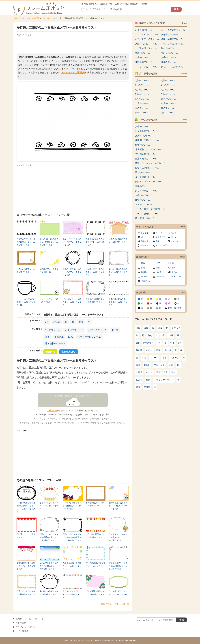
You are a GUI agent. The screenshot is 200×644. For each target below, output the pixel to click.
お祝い (147, 365)
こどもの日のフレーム (146, 48)
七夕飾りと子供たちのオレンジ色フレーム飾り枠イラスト (118, 506)
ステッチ (176, 328)
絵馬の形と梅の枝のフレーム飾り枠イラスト (118, 240)
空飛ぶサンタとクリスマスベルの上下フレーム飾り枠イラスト (49, 566)
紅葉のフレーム (169, 62)
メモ (144, 358)
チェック (174, 241)
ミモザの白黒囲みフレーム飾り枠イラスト (95, 301)
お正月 (57, 322)
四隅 (143, 268)
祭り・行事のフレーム (89, 337)
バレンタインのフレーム (147, 34)
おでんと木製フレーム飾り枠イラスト (26, 271)
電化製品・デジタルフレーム (149, 149)
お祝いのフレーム (97, 330)
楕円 (173, 268)
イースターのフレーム (172, 44)
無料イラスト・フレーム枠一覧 (115, 604)
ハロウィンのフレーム (146, 67)
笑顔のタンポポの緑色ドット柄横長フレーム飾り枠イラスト (49, 242)
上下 (47, 337)
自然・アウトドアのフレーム (149, 181)
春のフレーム (142, 108)
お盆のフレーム (169, 57)
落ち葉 (139, 350)
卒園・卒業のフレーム (172, 39)
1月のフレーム (48, 18)
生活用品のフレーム (145, 154)
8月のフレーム (168, 94)
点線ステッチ (146, 245)
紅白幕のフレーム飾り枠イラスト (26, 536)
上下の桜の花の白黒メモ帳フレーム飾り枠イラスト (118, 302)
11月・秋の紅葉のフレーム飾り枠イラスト (95, 536)
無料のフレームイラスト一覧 (30, 619)
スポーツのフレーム (145, 204)
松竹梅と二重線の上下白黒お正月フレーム (73, 396)
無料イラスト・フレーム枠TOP (26, 18)
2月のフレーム (168, 80)
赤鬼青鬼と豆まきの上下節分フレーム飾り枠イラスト (95, 242)
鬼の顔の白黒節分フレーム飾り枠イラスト (49, 593)
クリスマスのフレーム (172, 67)
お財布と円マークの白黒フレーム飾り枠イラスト (95, 272)
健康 (138, 387)
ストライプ (160, 237)
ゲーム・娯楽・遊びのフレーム (150, 209)
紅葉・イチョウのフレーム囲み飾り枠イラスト (26, 594)
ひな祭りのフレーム (171, 34)
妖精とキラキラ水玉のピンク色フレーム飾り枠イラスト (72, 242)
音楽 (171, 365)
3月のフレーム (142, 85)
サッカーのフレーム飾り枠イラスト (49, 301)
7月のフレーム (142, 94)
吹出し (144, 272)
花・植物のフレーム (55, 343)
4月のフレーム (168, 85)
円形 (158, 268)
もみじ (139, 380)
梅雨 (148, 380)
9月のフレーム (142, 99)
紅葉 (158, 350)
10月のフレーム (169, 99)
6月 (178, 365)
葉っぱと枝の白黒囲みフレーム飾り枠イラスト (118, 272)
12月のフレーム (169, 103)
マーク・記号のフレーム (147, 214)
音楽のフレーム (143, 186)
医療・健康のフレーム (146, 159)
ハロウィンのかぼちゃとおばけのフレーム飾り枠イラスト (72, 506)
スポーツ (154, 358)
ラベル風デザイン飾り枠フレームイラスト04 (118, 593)
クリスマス (148, 343)
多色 (179, 308)
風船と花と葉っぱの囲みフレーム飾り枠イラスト (72, 566)
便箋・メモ (176, 277)
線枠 (146, 328)
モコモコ (145, 277)
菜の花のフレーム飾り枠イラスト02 (49, 271)
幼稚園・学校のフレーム (147, 140)
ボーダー (174, 237)
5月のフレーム (142, 90)
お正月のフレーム (74, 330)
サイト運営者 (22, 631)
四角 (143, 263)
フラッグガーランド (164, 380)
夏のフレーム (168, 108)
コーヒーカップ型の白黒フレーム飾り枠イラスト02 (26, 302)
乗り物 (147, 387)
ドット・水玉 (161, 245)
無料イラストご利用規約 (73, 73)
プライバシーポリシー (26, 627)
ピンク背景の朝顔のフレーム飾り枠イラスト (95, 593)
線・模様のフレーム (145, 218)
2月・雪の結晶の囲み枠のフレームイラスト (96, 564)
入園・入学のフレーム (146, 44)
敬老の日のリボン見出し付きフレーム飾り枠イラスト (26, 566)
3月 (163, 335)
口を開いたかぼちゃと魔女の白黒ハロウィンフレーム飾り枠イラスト (26, 507)
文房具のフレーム (144, 136)
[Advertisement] (73, 44)
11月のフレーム (143, 103)
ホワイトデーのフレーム (147, 39)
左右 (173, 263)
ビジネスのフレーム (145, 131)
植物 (81, 322)
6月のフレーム (168, 90)
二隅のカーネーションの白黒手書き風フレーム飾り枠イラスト (49, 537)
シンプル (145, 233)
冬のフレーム (168, 113)
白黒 (71, 337)
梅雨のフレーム (143, 53)
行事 (172, 343)
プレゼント (159, 365)
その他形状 (146, 281)
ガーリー (145, 237)
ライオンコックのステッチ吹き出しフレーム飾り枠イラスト (118, 537)
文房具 (139, 372)
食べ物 (168, 350)
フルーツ (174, 358)
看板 (164, 358)
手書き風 (59, 337)
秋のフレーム (142, 113)
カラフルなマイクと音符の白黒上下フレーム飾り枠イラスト (26, 242)
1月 (47, 322)
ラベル (174, 272)
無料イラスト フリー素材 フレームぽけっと (99, 640)
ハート (149, 372)
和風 (158, 241)
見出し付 (160, 277)
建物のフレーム (143, 200)
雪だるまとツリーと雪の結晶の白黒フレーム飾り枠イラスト (118, 566)
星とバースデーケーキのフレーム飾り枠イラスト (49, 506)
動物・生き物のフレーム (147, 168)
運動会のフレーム (144, 62)
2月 (180, 343)
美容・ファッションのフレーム (150, 163)
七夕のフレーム (143, 57)
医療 (138, 365)
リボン (159, 272)
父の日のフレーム (170, 53)
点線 (160, 328)
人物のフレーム (143, 126)
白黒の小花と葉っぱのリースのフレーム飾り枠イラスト (72, 272)
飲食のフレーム (143, 145)
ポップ (115, 330)
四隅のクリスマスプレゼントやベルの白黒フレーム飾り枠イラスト (72, 537)
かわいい (159, 233)
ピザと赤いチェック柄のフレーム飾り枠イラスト (72, 302)
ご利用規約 (52, 411)
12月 (171, 335)
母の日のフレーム (170, 48)
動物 (150, 335)
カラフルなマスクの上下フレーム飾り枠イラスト (72, 594)
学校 (173, 372)
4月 (159, 343)
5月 (166, 372)
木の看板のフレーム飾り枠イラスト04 (95, 504)
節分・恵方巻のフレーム (173, 30)
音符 (158, 372)
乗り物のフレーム (144, 172)
